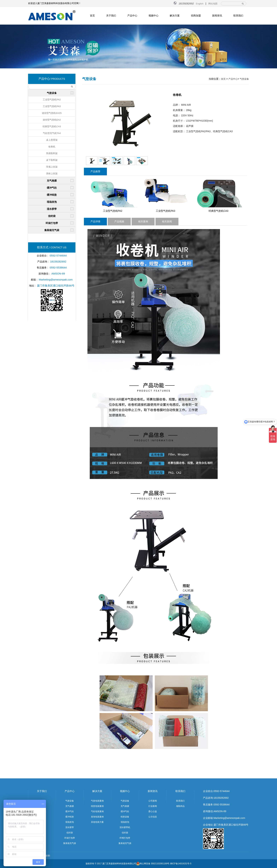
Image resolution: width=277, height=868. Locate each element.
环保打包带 (52, 223)
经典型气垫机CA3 (52, 126)
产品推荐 (95, 171)
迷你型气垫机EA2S (52, 113)
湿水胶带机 (125, 827)
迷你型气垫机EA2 (52, 120)
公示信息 (153, 817)
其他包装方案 (97, 822)
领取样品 (180, 806)
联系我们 (238, 16)
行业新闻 (153, 806)
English (200, 4)
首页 (92, 16)
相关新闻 (167, 221)
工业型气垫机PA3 (52, 106)
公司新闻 (153, 801)
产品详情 (95, 221)
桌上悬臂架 (52, 140)
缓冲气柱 (52, 188)
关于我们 (111, 16)
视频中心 (154, 16)
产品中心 (132, 16)
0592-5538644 (222, 805)
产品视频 (119, 221)
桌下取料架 (52, 160)
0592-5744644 (222, 791)
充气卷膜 (52, 181)
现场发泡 (52, 202)
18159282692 (221, 798)
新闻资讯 (217, 16)
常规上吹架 (52, 167)
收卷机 (52, 147)
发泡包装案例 (97, 817)
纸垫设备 (125, 817)
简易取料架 (52, 153)
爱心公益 (153, 811)
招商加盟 (196, 16)
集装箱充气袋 (52, 230)
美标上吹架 (52, 173)
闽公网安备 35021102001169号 (153, 864)
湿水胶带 (52, 209)
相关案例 (143, 221)
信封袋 (52, 216)
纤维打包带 (125, 838)
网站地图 (213, 4)
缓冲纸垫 (52, 195)
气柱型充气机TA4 (52, 133)
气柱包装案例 (97, 811)
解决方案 (175, 16)
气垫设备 (52, 93)
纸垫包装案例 (97, 806)
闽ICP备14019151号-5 (181, 864)
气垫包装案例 (97, 801)
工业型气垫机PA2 (52, 100)
